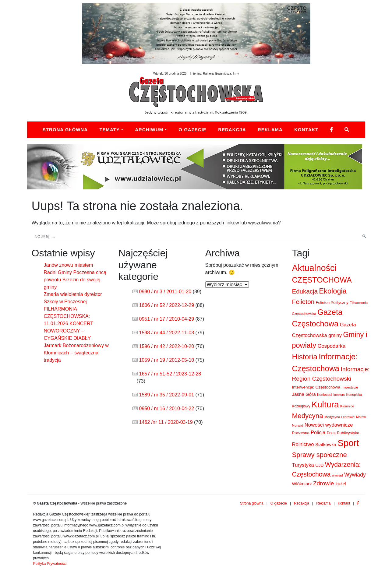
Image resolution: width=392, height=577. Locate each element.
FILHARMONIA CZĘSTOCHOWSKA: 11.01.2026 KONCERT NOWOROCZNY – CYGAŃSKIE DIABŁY (69, 324)
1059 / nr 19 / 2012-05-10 (167, 360)
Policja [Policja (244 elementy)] (318, 432)
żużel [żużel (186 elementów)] (341, 484)
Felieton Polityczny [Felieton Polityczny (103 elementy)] (332, 303)
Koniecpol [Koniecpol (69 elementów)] (325, 395)
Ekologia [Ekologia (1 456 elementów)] (333, 291)
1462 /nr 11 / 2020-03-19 (166, 422)
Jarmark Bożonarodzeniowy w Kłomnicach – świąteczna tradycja (76, 353)
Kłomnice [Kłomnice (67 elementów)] (347, 406)
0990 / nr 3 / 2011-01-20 (165, 292)
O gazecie (279, 503)
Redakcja (232, 130)
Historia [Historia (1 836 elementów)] (305, 357)
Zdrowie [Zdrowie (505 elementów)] (324, 483)
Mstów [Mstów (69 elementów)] (361, 417)
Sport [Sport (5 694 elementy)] (348, 443)
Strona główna (65, 130)
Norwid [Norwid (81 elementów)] (298, 425)
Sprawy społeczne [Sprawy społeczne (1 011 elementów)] (320, 455)
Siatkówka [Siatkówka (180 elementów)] (326, 444)
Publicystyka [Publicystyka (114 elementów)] (348, 433)
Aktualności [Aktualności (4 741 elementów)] (314, 268)
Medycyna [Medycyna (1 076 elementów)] (308, 416)
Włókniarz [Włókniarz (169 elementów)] (302, 484)
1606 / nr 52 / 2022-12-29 (167, 305)
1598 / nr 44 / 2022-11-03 (167, 333)
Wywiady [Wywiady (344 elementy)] (355, 475)
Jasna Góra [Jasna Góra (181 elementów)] (304, 394)
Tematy (109, 130)
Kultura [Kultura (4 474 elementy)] (325, 404)
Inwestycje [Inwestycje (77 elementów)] (350, 387)
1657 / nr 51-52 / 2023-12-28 (170, 374)
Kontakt (306, 130)
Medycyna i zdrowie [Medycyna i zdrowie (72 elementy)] (339, 417)
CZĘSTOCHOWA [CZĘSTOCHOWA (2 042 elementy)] (322, 280)
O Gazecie (192, 130)
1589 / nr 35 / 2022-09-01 (167, 395)
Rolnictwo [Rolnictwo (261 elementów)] (303, 444)
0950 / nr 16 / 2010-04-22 (167, 408)
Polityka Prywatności (50, 564)
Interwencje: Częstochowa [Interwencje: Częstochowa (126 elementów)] (316, 387)
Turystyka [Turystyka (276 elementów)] (303, 465)
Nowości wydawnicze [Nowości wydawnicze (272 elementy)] (329, 425)
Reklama (270, 130)
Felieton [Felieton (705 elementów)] (303, 302)
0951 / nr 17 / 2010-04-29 (167, 319)
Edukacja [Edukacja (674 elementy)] (305, 291)
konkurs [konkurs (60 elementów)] (339, 395)
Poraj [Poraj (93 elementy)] (331, 433)
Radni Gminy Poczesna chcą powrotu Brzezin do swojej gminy (75, 280)
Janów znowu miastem (69, 265)
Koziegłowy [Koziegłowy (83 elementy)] (301, 406)
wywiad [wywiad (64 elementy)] (337, 475)
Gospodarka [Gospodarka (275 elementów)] (331, 346)
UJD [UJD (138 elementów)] (319, 465)
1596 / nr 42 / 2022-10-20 (167, 346)
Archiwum (149, 130)
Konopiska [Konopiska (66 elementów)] (354, 395)
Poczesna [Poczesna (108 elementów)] (301, 433)
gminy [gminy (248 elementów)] (335, 335)
